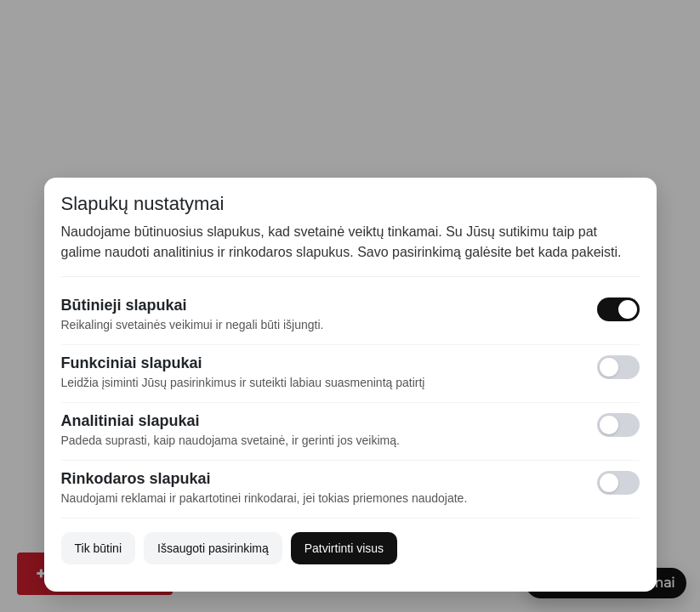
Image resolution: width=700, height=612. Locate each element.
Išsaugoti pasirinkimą (213, 548)
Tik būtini (99, 548)
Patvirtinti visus (344, 548)
